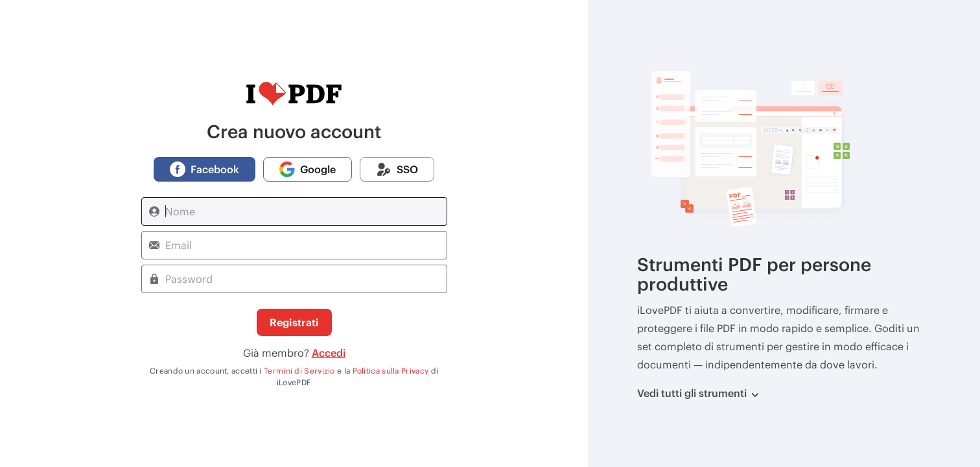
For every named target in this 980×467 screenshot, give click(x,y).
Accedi (329, 353)
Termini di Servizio (299, 370)
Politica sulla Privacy (391, 370)
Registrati (294, 322)
